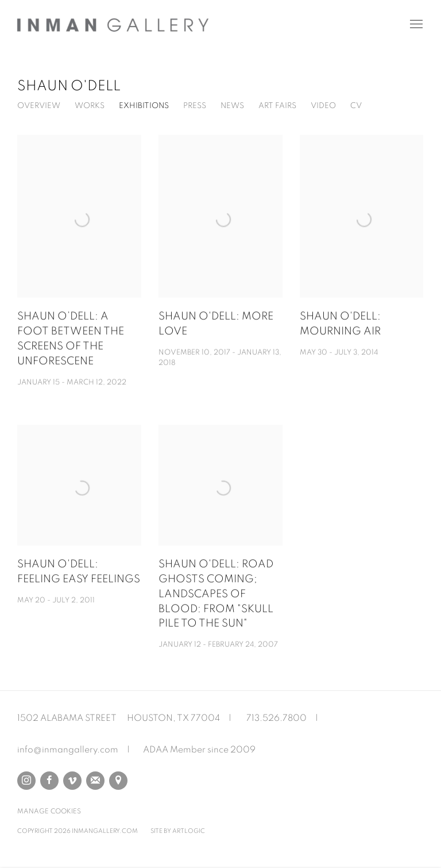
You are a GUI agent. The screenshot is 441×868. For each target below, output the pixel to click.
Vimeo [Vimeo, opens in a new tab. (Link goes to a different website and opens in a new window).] (72, 781)
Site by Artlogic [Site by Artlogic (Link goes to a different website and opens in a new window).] (178, 831)
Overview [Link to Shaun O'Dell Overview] (39, 106)
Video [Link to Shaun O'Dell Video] (323, 106)
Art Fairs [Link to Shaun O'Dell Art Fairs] (277, 106)
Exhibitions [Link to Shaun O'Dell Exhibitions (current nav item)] (144, 106)
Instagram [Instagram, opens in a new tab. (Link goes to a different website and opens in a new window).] (26, 781)
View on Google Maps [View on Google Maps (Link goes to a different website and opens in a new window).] (118, 781)
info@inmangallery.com (68, 750)
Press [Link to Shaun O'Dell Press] (195, 106)
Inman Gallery (115, 25)
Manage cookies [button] (49, 811)
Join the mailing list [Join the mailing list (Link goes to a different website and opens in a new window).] (95, 781)
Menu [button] (415, 25)
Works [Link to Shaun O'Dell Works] (90, 106)
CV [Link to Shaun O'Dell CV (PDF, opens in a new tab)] (356, 106)
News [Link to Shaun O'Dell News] (232, 106)
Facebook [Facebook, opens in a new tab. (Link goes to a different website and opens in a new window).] (49, 781)
